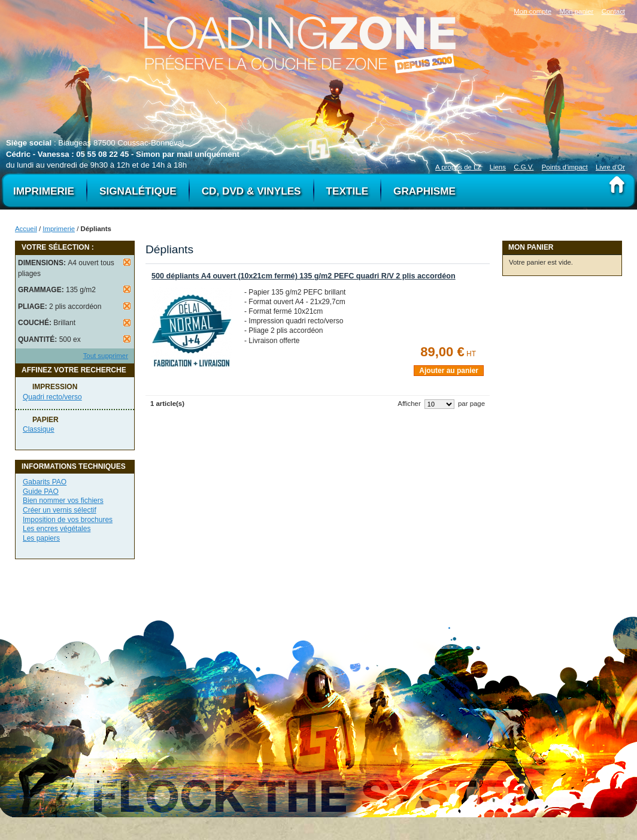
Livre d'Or (610, 167)
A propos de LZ (458, 167)
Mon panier (576, 11)
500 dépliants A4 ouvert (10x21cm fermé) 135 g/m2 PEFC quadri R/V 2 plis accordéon (304, 276)
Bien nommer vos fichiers (63, 501)
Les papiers (41, 538)
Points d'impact (565, 167)
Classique (39, 429)
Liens (498, 167)
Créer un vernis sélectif (60, 510)
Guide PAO (41, 492)
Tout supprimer (106, 356)
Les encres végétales (57, 529)
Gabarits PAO (45, 482)
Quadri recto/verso (52, 397)
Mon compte (533, 11)
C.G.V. (524, 167)
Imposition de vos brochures (68, 520)
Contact (613, 11)
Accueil (26, 229)
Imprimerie (59, 229)
